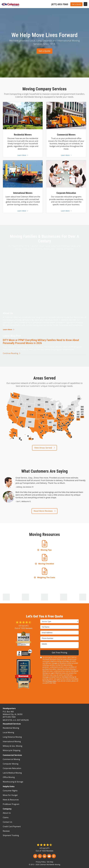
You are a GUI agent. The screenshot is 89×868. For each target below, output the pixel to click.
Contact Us (7, 822)
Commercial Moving (11, 759)
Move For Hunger (10, 795)
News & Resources (11, 800)
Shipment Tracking (11, 835)
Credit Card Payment (12, 826)
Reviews (6, 831)
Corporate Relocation (12, 768)
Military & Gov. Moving (13, 746)
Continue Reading (11, 353)
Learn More (9, 329)
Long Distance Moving (12, 737)
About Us (7, 813)
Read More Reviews (44, 511)
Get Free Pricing (60, 653)
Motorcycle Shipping (12, 750)
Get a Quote (76, 4)
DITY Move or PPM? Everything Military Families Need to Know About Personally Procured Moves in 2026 (41, 342)
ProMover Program (11, 804)
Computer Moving (11, 764)
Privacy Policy (52, 681)
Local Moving (8, 732)
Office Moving (9, 777)
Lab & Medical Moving (12, 773)
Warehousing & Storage (13, 782)
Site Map (50, 862)
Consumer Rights (10, 791)
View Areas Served (44, 448)
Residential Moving (11, 728)
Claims (6, 817)
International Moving (12, 741)
